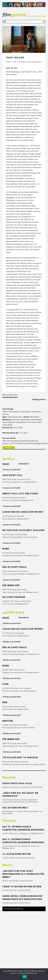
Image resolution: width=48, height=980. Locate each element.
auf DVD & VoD (13, 613)
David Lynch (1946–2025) (17, 784)
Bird (5, 703)
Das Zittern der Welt (15, 808)
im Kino (9, 459)
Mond (6, 549)
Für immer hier (11, 586)
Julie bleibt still (12, 476)
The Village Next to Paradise (20, 758)
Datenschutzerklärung (14, 909)
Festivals (10, 821)
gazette (14, 15)
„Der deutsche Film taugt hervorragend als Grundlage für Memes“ (23, 874)
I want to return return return (22, 887)
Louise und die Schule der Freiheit (23, 512)
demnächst (24, 464)
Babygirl (8, 721)
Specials (9, 777)
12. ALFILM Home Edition (17, 854)
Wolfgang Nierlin (39, 399)
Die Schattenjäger (14, 597)
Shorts (8, 865)
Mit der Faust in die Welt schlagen (24, 531)
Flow (6, 684)
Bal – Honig (36, 154)
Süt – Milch (22, 154)
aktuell (6, 464)
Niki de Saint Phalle (15, 567)
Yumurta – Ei (11, 154)
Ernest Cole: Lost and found (20, 494)
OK (25, 977)
